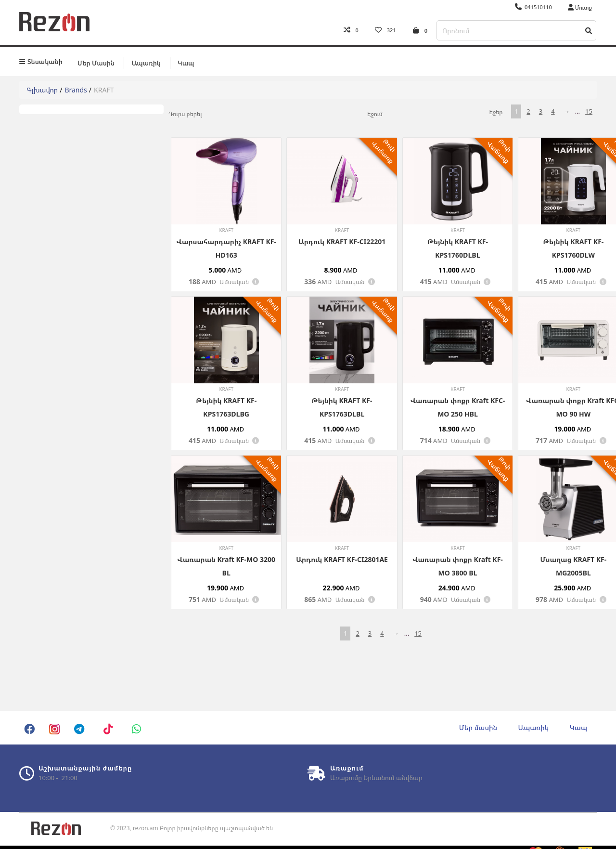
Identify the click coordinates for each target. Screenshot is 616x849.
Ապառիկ (146, 61)
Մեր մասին (96, 61)
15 (589, 110)
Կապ (186, 61)
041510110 (533, 7)
